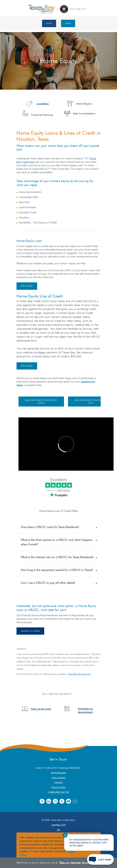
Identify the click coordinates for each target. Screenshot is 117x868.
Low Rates (43, 104)
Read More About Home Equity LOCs (91, 402)
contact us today (30, 631)
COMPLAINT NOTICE (59, 792)
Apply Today (27, 286)
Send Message (58, 773)
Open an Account (41, 709)
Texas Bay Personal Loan (80, 674)
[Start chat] (100, 859)
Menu (68, 23)
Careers (58, 782)
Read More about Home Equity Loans (41, 402)
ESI (59, 830)
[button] (59, 527)
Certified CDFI (58, 825)
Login (49, 23)
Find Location (59, 778)
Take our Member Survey (75, 863)
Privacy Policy (58, 787)
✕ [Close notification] (65, 835)
